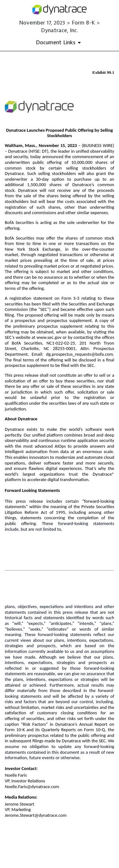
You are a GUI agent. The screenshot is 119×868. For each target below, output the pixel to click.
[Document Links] (60, 43)
